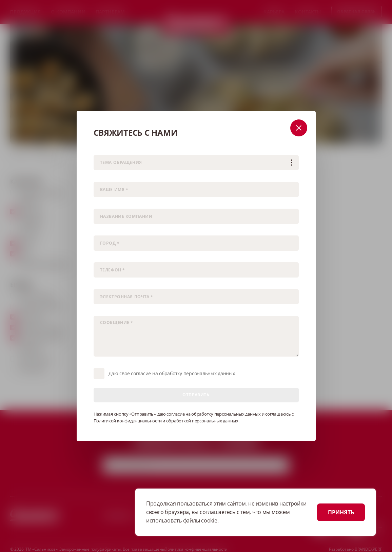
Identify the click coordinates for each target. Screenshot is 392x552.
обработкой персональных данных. (203, 421)
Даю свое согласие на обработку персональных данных (172, 373)
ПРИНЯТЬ (341, 512)
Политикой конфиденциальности (128, 421)
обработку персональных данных (226, 414)
